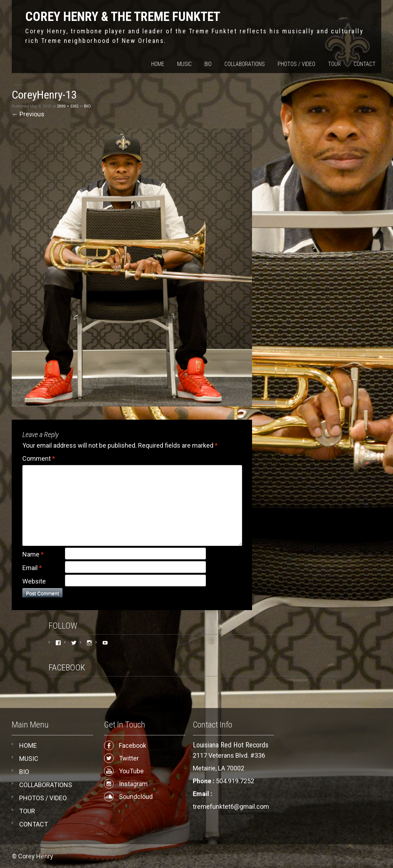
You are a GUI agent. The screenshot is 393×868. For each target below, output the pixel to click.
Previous (28, 114)
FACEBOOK (67, 668)
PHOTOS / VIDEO (296, 64)
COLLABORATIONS (245, 64)
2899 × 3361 (68, 106)
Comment (39, 458)
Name (33, 554)
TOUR (334, 64)
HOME (158, 64)
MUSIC (184, 64)
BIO (208, 64)
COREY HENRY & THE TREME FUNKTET (123, 17)
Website (34, 581)
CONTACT (365, 64)
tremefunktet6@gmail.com (231, 806)
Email (32, 568)
